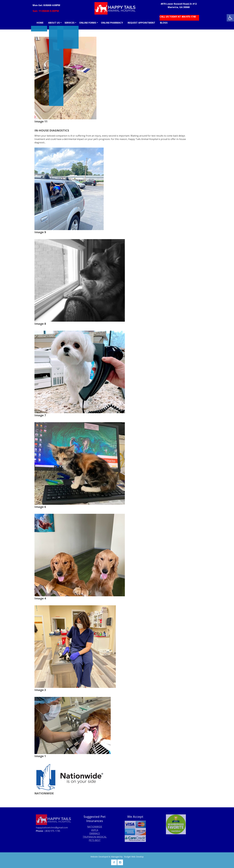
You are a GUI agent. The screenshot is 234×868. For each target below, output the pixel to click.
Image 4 (40, 598)
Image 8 (40, 324)
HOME (40, 23)
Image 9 (40, 232)
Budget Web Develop (134, 857)
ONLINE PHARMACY (112, 23)
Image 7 (40, 415)
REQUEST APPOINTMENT (141, 23)
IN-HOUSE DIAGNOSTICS (52, 130)
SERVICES (69, 23)
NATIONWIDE (44, 793)
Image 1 (40, 756)
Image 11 (41, 121)
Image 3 (40, 690)
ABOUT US (54, 23)
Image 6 (40, 507)
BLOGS (164, 23)
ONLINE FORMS (88, 23)
